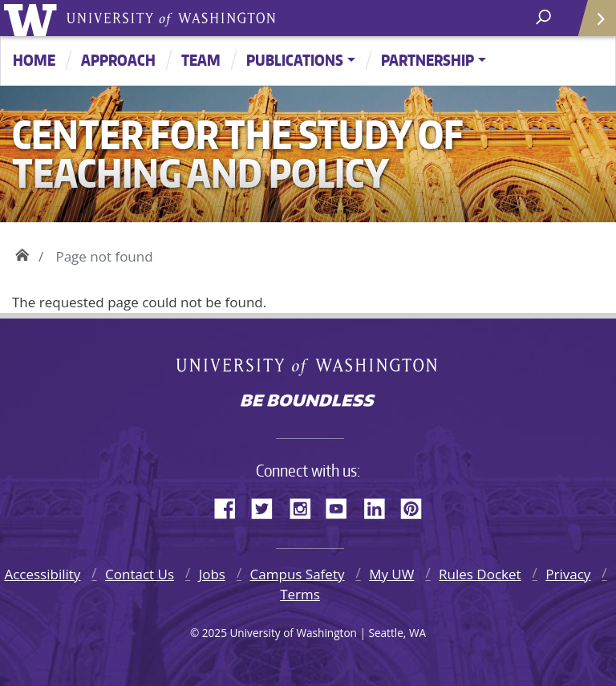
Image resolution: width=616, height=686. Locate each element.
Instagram (306, 506)
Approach (118, 60)
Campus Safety (298, 574)
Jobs (212, 574)
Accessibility (42, 574)
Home (34, 60)
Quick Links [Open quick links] (592, 24)
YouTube (342, 506)
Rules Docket (480, 574)
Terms (300, 594)
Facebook (231, 506)
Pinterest (417, 506)
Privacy (568, 574)
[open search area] (545, 17)
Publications (295, 60)
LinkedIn (380, 506)
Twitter (268, 506)
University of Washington (33, 18)
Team (201, 60)
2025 (215, 633)
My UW (391, 574)
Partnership (428, 60)
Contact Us (140, 574)
